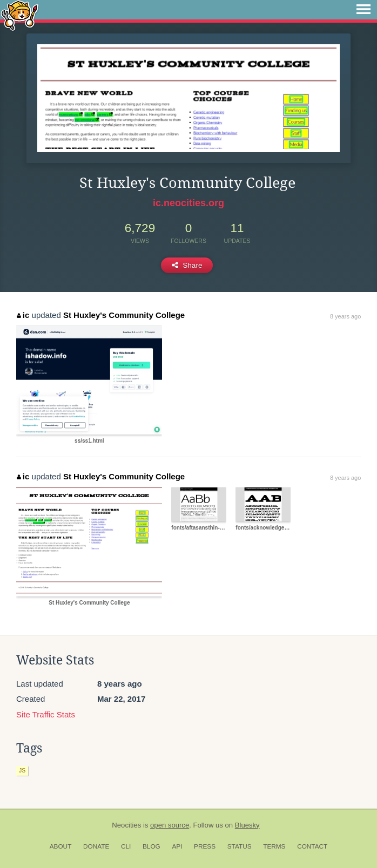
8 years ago (345, 316)
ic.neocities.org (188, 203)
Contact (312, 846)
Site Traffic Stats (46, 714)
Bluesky (247, 825)
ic (23, 315)
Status (240, 846)
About (61, 846)
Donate (96, 846)
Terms (274, 846)
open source (170, 825)
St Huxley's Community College (124, 315)
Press (205, 846)
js (22, 770)
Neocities (126, 825)
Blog (152, 846)
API (177, 846)
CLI (126, 846)
